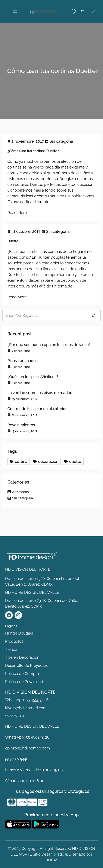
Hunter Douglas (19, 633)
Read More (17, 213)
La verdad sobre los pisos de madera (41, 393)
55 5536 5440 (17, 759)
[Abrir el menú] (15, 12)
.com (46, 748)
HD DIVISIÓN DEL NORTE (28, 569)
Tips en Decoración (22, 657)
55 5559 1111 (15, 716)
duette (75, 461)
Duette (13, 241)
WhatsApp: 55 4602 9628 (27, 737)
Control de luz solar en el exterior (37, 409)
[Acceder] (94, 12)
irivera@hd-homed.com (26, 708)
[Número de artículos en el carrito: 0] (82, 12)
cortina (21, 461)
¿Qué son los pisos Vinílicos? (33, 377)
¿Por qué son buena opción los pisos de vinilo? (49, 345)
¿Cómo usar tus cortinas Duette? (33, 151)
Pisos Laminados (23, 361)
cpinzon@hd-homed (23, 748)
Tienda (11, 649)
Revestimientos (21, 425)
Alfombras (21, 492)
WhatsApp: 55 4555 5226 (27, 700)
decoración (48, 461)
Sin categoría (61, 141)
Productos (14, 641)
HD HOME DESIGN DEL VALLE (32, 592)
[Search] (94, 315)
